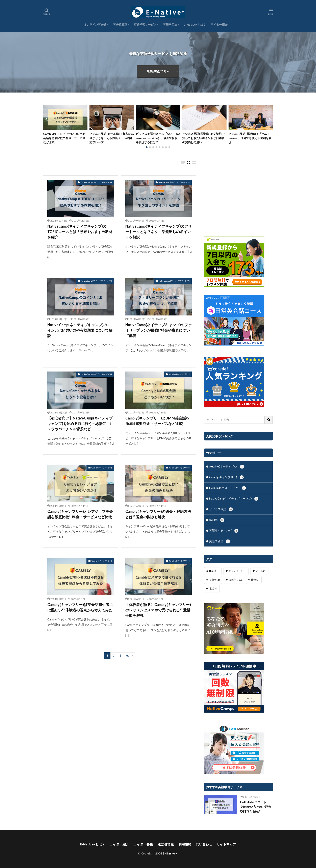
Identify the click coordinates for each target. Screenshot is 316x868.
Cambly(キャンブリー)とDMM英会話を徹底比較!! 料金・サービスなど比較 (64, 138)
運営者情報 (166, 844)
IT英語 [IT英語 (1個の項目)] (214, 571)
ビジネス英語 (221, 509)
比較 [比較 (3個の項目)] (255, 580)
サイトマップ (226, 844)
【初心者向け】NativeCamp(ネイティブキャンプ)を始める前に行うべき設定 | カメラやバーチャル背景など (80, 424)
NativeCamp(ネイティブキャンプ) (96, 182)
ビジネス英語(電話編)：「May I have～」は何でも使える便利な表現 (250, 138)
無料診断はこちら (158, 71)
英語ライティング (224, 531)
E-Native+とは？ (195, 24)
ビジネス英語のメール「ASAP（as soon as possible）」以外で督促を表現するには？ (158, 138)
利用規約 (185, 844)
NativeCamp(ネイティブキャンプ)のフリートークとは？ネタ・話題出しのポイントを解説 (159, 232)
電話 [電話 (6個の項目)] (213, 589)
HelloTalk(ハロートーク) (228, 488)
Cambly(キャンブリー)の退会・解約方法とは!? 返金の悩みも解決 (158, 514)
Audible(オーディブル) (227, 467)
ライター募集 (143, 844)
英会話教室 (120, 24)
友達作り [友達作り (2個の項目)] (235, 580)
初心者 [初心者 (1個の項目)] (215, 580)
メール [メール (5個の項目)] (261, 571)
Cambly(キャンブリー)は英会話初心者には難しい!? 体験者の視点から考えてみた (80, 607)
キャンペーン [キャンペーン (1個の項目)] (238, 571)
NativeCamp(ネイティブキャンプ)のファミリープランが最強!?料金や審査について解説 (159, 330)
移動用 (217, 520)
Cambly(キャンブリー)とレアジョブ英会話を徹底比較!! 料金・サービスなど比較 (80, 514)
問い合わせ (204, 844)
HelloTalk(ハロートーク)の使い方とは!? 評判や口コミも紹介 (256, 807)
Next (128, 656)
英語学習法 (170, 24)
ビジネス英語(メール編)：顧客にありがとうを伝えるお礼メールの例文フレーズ (112, 138)
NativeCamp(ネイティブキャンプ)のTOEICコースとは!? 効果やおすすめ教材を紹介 (80, 232)
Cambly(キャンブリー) (179, 374)
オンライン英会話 (95, 24)
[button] (47, 119)
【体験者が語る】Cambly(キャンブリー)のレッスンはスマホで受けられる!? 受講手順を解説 (158, 610)
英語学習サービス (145, 24)
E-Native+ (170, 853)
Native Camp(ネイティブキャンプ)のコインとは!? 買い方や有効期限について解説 (80, 330)
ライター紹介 (219, 24)
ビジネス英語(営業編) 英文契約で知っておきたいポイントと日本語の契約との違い (203, 138)
